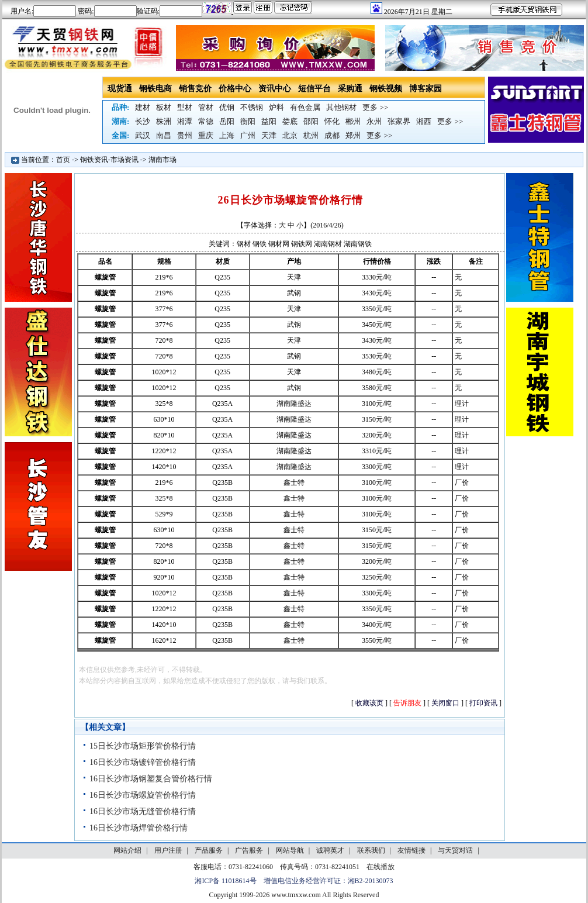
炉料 (276, 107)
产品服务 (209, 850)
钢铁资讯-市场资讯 (109, 160)
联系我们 (371, 850)
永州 (374, 121)
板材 (164, 107)
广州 (248, 135)
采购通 (350, 89)
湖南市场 (162, 160)
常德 (206, 121)
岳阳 (227, 121)
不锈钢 (252, 107)
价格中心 (235, 89)
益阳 (269, 121)
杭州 (311, 135)
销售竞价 (195, 89)
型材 (185, 107)
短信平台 (314, 89)
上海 (227, 135)
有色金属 (305, 107)
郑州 (353, 135)
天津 (269, 135)
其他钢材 (341, 107)
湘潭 (185, 121)
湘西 (424, 121)
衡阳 (248, 121)
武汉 (143, 135)
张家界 (399, 121)
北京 (290, 135)
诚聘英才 (330, 850)
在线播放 (381, 867)
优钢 (227, 107)
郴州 (353, 121)
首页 (63, 160)
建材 (143, 107)
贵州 (185, 135)
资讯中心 (275, 89)
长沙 (143, 121)
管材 (206, 107)
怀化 (332, 121)
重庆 (206, 135)
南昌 (164, 135)
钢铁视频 (386, 89)
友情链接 (411, 850)
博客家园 (426, 89)
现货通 (120, 89)
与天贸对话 (455, 850)
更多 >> (375, 107)
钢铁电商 (155, 89)
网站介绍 (127, 850)
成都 (332, 135)
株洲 (164, 121)
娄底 (290, 121)
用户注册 (168, 850)
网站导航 (290, 850)
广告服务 (249, 850)
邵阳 (311, 121)
